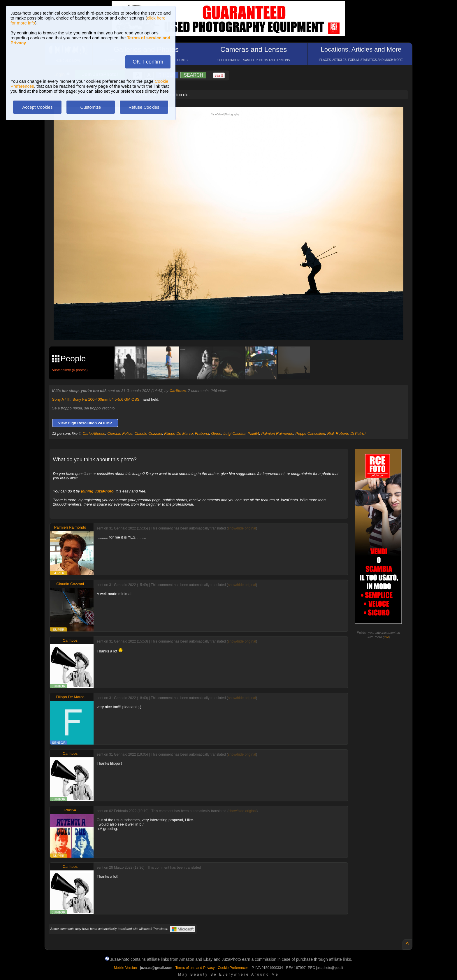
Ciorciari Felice (120, 433)
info (386, 637)
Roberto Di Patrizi (351, 433)
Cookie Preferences (233, 968)
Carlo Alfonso (94, 433)
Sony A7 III (61, 399)
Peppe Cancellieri (310, 433)
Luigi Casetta (234, 433)
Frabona (202, 433)
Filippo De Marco (178, 433)
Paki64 (254, 433)
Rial (331, 433)
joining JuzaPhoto (97, 491)
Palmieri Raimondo (277, 433)
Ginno (216, 433)
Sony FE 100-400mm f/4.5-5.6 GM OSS (106, 399)
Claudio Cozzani (148, 433)
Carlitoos (177, 391)
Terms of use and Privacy (195, 968)
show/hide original (242, 528)
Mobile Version (125, 968)
